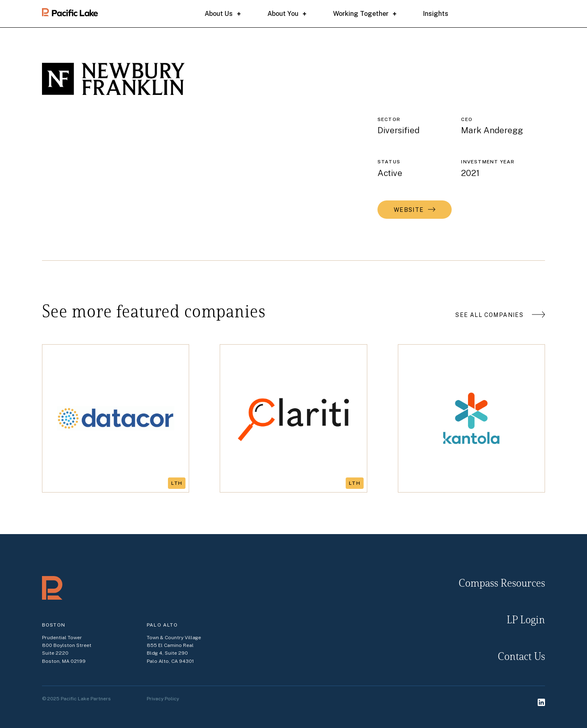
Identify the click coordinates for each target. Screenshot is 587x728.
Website (409, 210)
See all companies (489, 315)
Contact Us (521, 657)
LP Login (526, 621)
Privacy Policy (163, 699)
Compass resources (502, 584)
